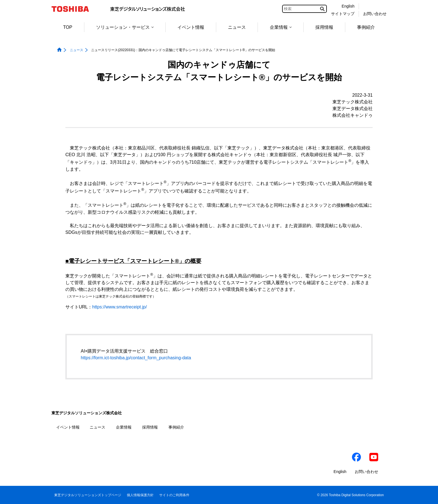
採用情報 (324, 27)
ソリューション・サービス (125, 27)
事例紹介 (366, 27)
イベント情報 (191, 27)
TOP (68, 27)
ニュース (237, 27)
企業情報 (281, 27)
